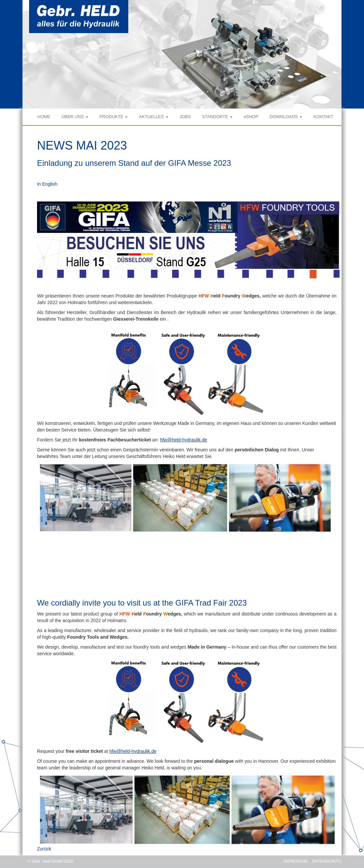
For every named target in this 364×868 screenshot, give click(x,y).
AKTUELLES (154, 117)
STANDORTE (217, 117)
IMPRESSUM (295, 861)
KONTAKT (323, 117)
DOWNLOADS (286, 117)
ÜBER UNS (75, 117)
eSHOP (251, 117)
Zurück (44, 849)
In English (47, 184)
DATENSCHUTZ (327, 861)
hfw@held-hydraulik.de (184, 440)
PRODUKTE (114, 117)
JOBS (185, 117)
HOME (44, 117)
